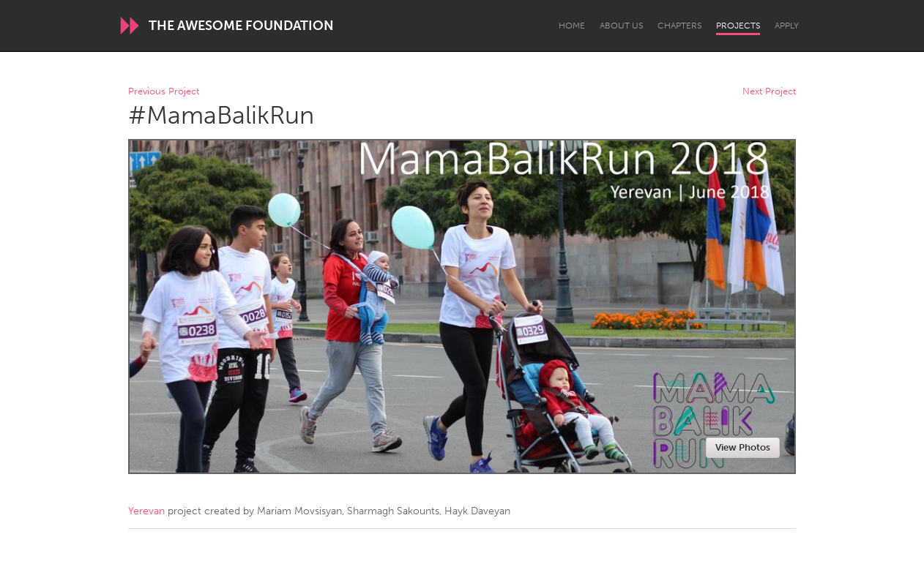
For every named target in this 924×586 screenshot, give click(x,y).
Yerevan (146, 511)
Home (572, 26)
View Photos (743, 447)
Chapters (679, 26)
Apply (787, 26)
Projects (738, 26)
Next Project (769, 92)
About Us (621, 26)
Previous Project (164, 92)
